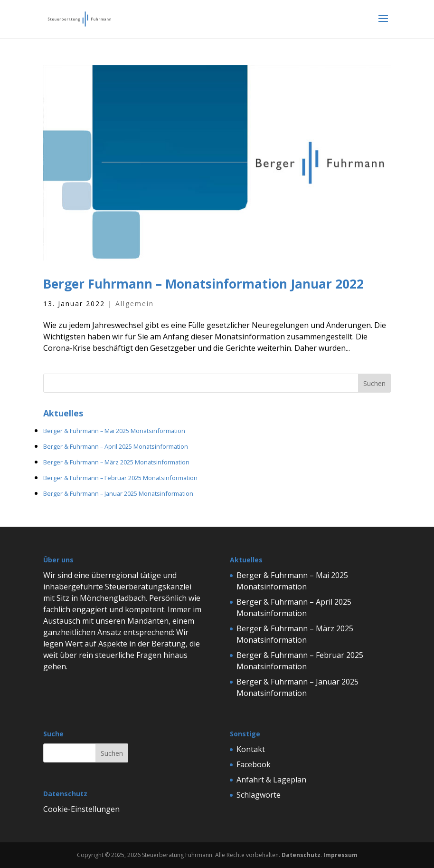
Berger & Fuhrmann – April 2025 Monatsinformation (116, 446)
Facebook (254, 764)
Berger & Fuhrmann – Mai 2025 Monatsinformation (114, 431)
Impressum (340, 855)
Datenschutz (301, 855)
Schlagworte (259, 795)
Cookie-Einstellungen (81, 809)
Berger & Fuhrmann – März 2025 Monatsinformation (116, 462)
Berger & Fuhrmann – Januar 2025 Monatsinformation (118, 493)
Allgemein (135, 304)
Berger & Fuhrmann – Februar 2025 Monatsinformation (120, 478)
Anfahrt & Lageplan (271, 780)
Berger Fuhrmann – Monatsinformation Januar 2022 (203, 284)
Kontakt (251, 749)
